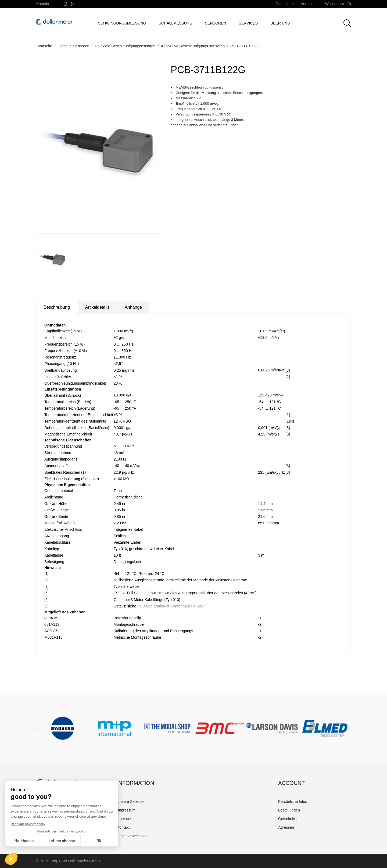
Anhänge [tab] (133, 307)
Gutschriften (288, 819)
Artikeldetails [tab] (97, 307)
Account (291, 783)
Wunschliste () (338, 4)
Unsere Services (131, 802)
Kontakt (43, 4)
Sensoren (216, 23)
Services (248, 23)
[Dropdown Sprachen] (285, 4)
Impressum (126, 810)
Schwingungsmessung (122, 23)
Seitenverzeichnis (132, 836)
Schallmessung (176, 23)
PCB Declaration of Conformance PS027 (171, 606)
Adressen (286, 827)
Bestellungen (289, 810)
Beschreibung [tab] (57, 307)
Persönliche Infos (293, 802)
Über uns (280, 23)
